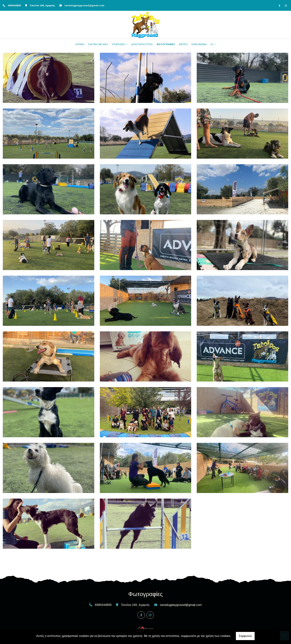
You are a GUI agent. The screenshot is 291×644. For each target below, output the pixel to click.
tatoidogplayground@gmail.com (84, 5)
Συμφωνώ (245, 636)
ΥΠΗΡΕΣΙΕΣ (119, 44)
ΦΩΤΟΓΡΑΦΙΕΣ (166, 44)
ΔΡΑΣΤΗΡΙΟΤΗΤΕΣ (142, 44)
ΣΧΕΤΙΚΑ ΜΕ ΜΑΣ (98, 44)
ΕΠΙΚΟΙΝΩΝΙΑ (199, 44)
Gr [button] (212, 44)
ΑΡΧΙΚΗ (80, 44)
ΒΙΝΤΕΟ (183, 44)
